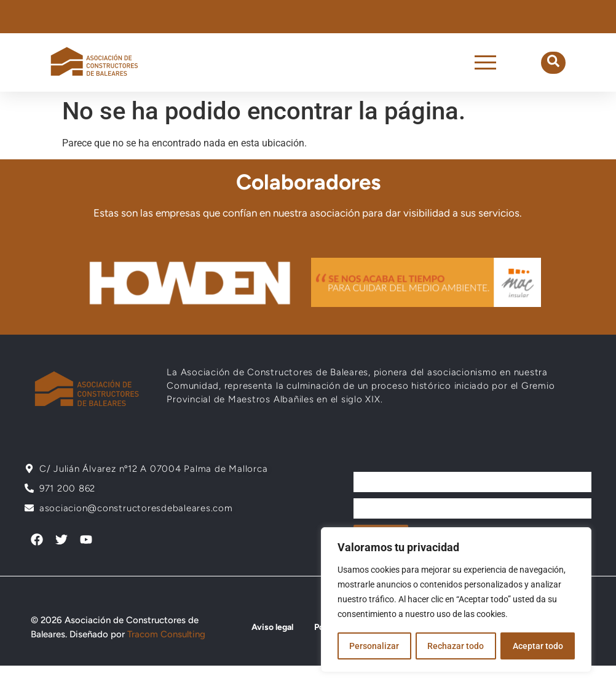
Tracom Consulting (166, 634)
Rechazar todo (456, 646)
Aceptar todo (538, 646)
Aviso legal (272, 627)
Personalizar (374, 646)
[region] (456, 600)
